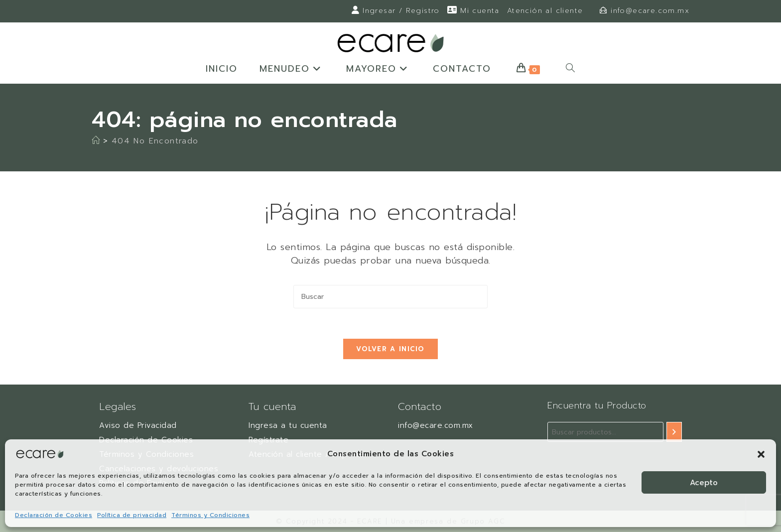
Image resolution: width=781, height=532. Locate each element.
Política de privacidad (132, 515)
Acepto (704, 483)
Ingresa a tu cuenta (288, 425)
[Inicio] (96, 141)
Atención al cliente (545, 11)
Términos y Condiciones (210, 515)
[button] (761, 454)
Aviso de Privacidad (138, 425)
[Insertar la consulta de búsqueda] (390, 297)
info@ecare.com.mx (650, 11)
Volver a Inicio (390, 349)
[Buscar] (674, 432)
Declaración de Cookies (54, 515)
